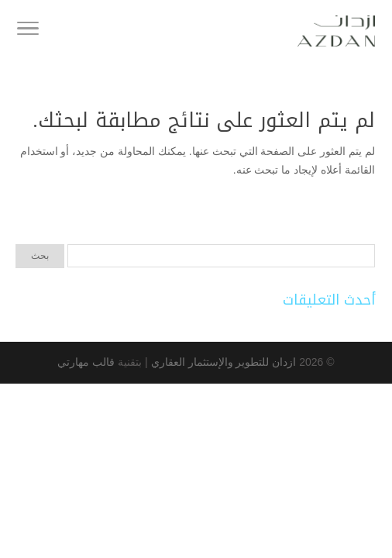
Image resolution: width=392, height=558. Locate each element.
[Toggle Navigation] (28, 31)
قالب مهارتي (86, 362)
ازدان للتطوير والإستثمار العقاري (222, 362)
